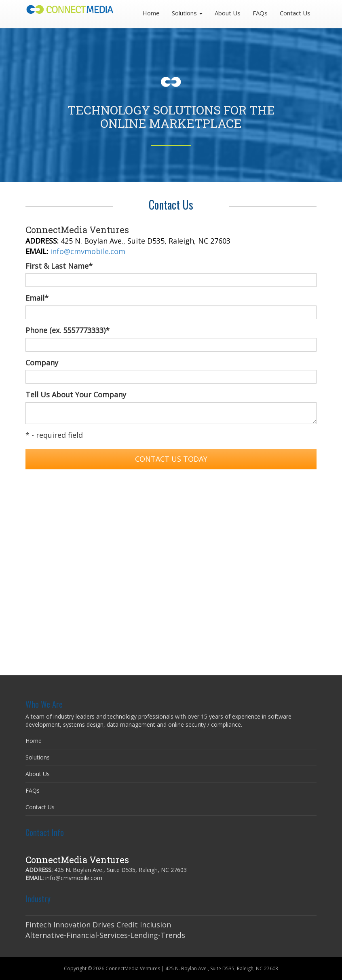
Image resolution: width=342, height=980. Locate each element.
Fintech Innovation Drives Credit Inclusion (98, 925)
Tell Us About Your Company (76, 395)
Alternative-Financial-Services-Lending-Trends (105, 935)
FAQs (260, 13)
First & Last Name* (59, 266)
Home (151, 13)
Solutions (38, 757)
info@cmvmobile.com (88, 251)
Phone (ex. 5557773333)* (68, 330)
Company (42, 363)
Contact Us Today (171, 459)
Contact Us (295, 13)
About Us (228, 13)
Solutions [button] (187, 13)
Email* (37, 298)
